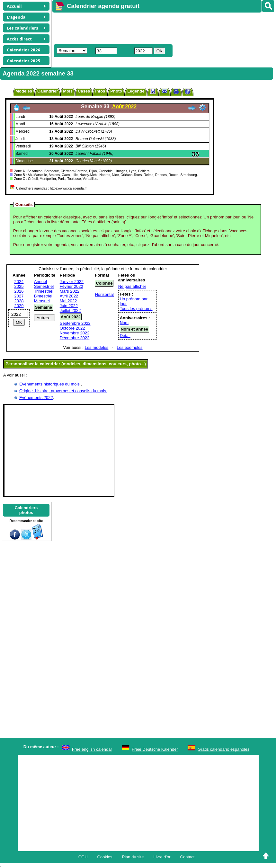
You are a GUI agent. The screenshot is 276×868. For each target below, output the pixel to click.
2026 (19, 291)
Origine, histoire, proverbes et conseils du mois (63, 391)
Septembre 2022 (75, 323)
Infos (100, 91)
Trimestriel (44, 291)
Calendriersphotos (26, 510)
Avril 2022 (69, 296)
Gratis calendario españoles (223, 749)
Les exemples (129, 347)
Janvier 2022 (72, 282)
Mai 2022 (68, 301)
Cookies (105, 857)
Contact (187, 857)
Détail (125, 336)
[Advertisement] (161, 28)
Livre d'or (162, 857)
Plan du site (133, 857)
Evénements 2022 (36, 398)
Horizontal (104, 294)
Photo (116, 91)
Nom (124, 323)
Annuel (40, 282)
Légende (136, 91)
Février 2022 (71, 286)
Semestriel (44, 286)
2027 (19, 296)
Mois (68, 91)
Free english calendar (92, 749)
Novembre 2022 (75, 333)
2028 (19, 301)
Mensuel (42, 301)
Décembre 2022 (75, 338)
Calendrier (48, 91)
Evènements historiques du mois (50, 384)
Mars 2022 (70, 291)
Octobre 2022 (72, 328)
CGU (83, 857)
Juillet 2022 (70, 310)
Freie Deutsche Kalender (155, 749)
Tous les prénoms (136, 309)
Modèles (24, 91)
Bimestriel (43, 296)
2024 (19, 282)
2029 (19, 306)
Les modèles (97, 347)
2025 (19, 286)
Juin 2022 (69, 306)
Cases (84, 91)
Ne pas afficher (132, 286)
